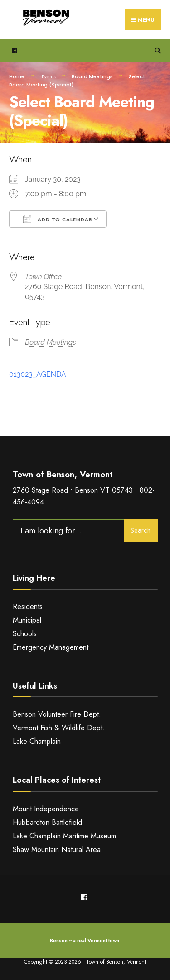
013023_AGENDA (38, 374)
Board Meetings (92, 76)
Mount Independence (46, 809)
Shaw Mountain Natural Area (57, 849)
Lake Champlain (37, 741)
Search (141, 530)
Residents (28, 607)
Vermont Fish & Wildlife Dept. (59, 728)
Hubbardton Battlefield (47, 822)
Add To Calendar (58, 219)
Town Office (43, 277)
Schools (25, 634)
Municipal (27, 620)
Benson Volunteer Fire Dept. (57, 714)
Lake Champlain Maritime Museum (64, 836)
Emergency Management (51, 647)
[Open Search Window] (156, 50)
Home (17, 76)
